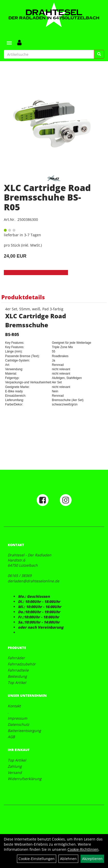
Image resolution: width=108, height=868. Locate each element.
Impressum (17, 718)
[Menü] (9, 43)
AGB (11, 737)
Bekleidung (17, 676)
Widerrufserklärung (25, 779)
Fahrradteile (18, 670)
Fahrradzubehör (22, 664)
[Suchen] (99, 54)
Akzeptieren (92, 859)
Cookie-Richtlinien (83, 849)
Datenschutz (18, 724)
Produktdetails (23, 297)
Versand (15, 772)
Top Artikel (17, 682)
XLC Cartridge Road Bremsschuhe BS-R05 (47, 197)
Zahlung (15, 766)
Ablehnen (68, 859)
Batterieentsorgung (24, 731)
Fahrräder (16, 658)
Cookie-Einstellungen (37, 859)
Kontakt (14, 706)
